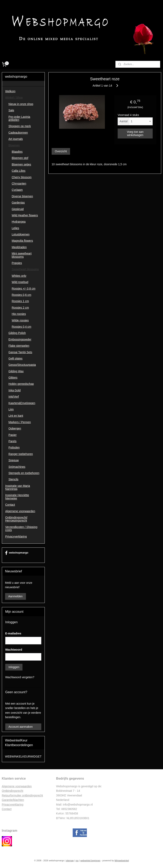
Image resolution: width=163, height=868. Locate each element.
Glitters (13, 378)
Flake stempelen (19, 346)
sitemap (70, 860)
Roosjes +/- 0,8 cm (24, 289)
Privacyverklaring (16, 536)
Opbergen (15, 428)
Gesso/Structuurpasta (22, 365)
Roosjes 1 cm (20, 301)
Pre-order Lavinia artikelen (19, 118)
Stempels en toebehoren (24, 473)
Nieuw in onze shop (21, 104)
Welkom (10, 91)
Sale (11, 110)
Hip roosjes (19, 314)
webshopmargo (17, 553)
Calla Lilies (19, 171)
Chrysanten (19, 183)
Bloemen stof (20, 158)
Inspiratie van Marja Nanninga (18, 487)
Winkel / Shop (14, 98)
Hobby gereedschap (21, 384)
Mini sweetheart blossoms (22, 255)
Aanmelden (15, 596)
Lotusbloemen (21, 234)
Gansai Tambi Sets (20, 352)
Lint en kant (16, 416)
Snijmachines (17, 467)
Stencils (13, 479)
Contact (10, 505)
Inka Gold (15, 390)
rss (77, 860)
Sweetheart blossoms (25, 269)
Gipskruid (18, 209)
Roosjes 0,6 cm (21, 295)
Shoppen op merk (20, 126)
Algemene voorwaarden (20, 511)
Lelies (15, 228)
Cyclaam (17, 190)
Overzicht (61, 151)
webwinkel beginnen (90, 860)
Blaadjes (17, 152)
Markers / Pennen (20, 422)
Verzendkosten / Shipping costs (21, 528)
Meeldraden (19, 247)
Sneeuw (14, 460)
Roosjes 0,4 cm (21, 327)
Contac (6, 809)
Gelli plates (15, 358)
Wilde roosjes (20, 320)
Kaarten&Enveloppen (22, 403)
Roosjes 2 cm (20, 308)
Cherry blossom (22, 177)
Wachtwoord (14, 650)
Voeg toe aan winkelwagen (135, 133)
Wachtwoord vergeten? (20, 677)
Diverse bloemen (22, 196)
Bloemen (14, 145)
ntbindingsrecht (14, 791)
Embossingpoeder (20, 339)
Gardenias (18, 203)
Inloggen (14, 667)
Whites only (19, 276)
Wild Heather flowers (25, 215)
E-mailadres (13, 633)
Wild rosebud (20, 282)
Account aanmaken (21, 727)
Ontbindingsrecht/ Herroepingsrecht (16, 519)
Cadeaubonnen (18, 133)
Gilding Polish (17, 333)
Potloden (14, 447)
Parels (13, 441)
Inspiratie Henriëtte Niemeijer (17, 497)
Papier (13, 435)
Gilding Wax (16, 371)
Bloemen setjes (21, 164)
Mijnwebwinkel (122, 860)
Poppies (17, 263)
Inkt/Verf (14, 397)
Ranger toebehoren (21, 454)
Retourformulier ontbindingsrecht (22, 795)
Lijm (11, 409)
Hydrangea (19, 222)
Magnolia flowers (22, 241)
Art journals (16, 139)
